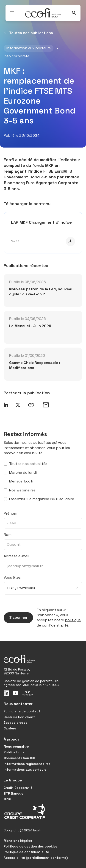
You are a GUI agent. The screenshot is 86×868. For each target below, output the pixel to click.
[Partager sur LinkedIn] (6, 405)
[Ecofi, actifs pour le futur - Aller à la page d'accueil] (43, 13)
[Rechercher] (74, 13)
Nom (8, 535)
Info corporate (17, 56)
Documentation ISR (19, 758)
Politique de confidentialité (26, 852)
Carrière (10, 728)
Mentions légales (18, 841)
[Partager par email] (46, 405)
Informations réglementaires (27, 764)
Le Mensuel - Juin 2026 (30, 326)
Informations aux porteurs (25, 769)
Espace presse (16, 723)
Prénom (10, 513)
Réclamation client (19, 717)
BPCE (8, 799)
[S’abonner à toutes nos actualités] (6, 464)
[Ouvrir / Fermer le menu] (12, 13)
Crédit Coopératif (18, 788)
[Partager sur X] (18, 405)
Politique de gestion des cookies (31, 846)
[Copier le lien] (31, 405)
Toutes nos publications (28, 33)
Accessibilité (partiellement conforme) (36, 858)
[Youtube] (16, 693)
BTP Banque (14, 793)
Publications (14, 752)
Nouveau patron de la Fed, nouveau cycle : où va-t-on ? (41, 292)
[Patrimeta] (28, 693)
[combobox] (43, 588)
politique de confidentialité (59, 623)
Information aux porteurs (29, 48)
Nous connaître (16, 746)
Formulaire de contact (22, 711)
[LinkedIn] (6, 693)
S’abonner (16, 618)
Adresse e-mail (16, 556)
